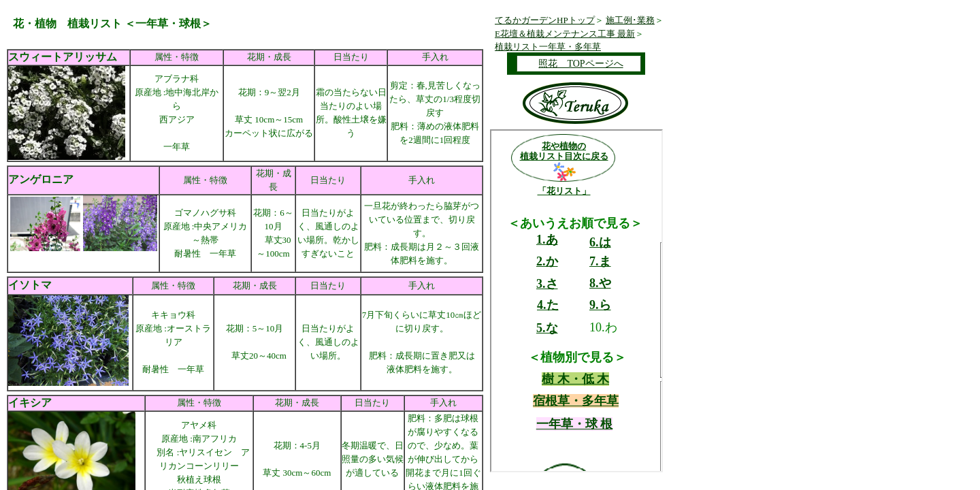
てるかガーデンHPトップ (545, 20)
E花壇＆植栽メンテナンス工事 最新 (565, 34)
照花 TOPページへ (581, 64)
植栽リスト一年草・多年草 (548, 47)
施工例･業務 (630, 20)
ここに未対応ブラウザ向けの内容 (576, 301)
